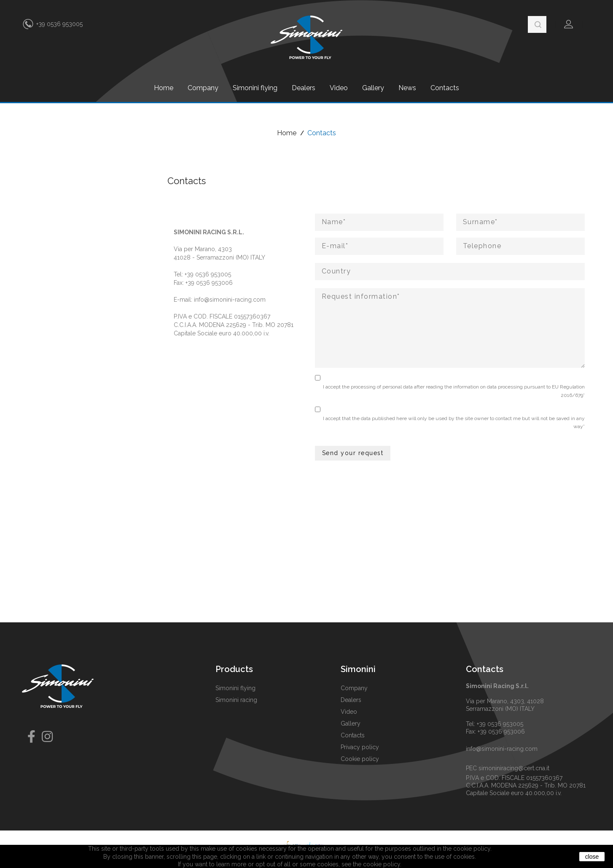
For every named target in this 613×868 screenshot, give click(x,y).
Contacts (445, 88)
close (592, 857)
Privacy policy (360, 747)
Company (203, 88)
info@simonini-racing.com (230, 300)
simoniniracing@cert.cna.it (514, 768)
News (407, 88)
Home (164, 88)
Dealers (304, 88)
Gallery (373, 88)
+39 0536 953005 (59, 24)
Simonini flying (255, 88)
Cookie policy (360, 759)
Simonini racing (236, 700)
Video (339, 88)
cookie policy (382, 864)
